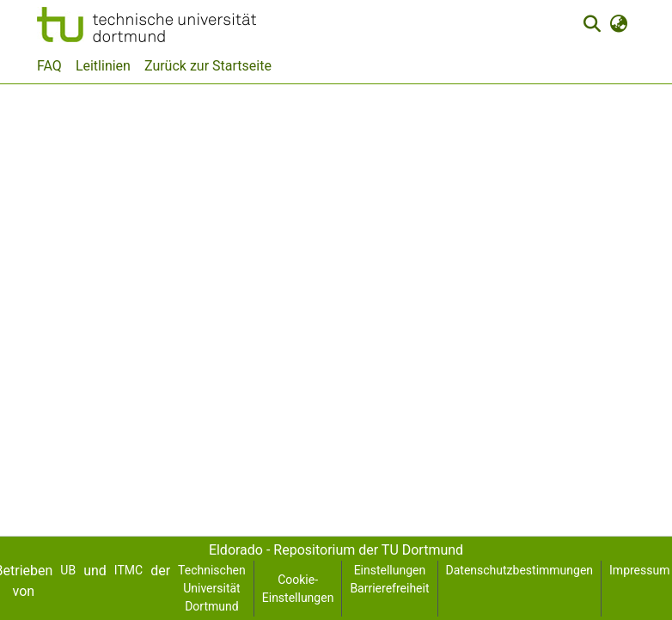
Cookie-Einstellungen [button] (298, 589)
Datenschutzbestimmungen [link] (520, 570)
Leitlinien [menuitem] (103, 66)
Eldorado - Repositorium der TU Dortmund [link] (336, 550)
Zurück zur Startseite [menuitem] (208, 66)
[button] (147, 25)
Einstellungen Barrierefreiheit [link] (389, 579)
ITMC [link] (128, 570)
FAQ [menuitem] (49, 66)
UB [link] (68, 570)
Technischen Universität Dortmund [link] (212, 588)
